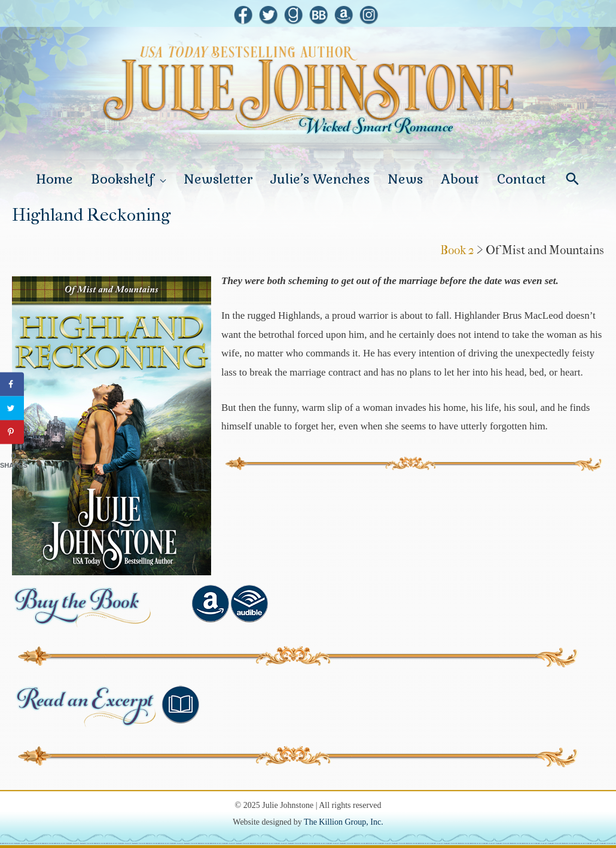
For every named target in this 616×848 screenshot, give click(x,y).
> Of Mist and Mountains (540, 250)
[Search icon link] (573, 179)
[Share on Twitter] (12, 408)
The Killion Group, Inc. (344, 822)
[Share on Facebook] (12, 385)
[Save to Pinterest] (12, 432)
